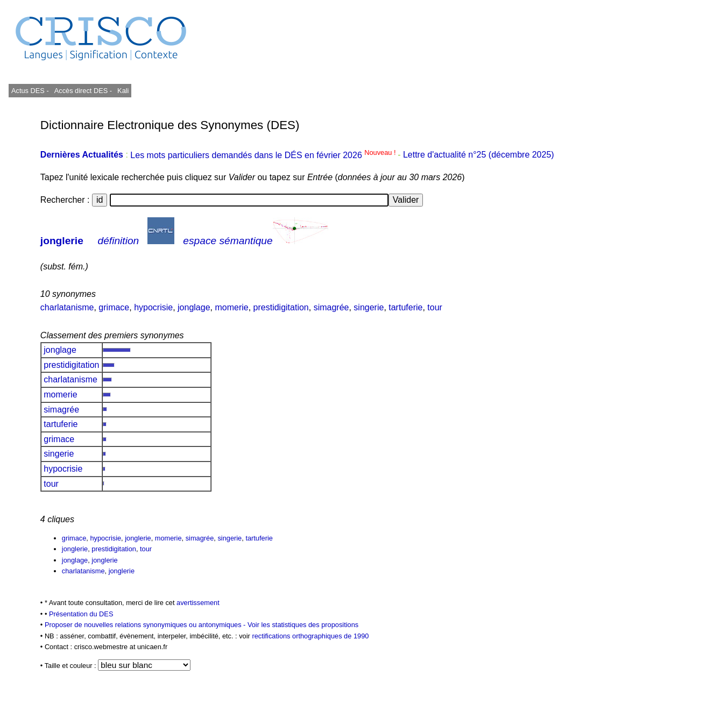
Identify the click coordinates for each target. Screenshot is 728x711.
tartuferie (405, 307)
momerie (231, 307)
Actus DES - (30, 91)
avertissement (198, 603)
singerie (369, 307)
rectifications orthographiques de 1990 (310, 636)
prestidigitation (281, 307)
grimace (114, 307)
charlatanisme (67, 307)
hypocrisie (153, 307)
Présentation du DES (81, 614)
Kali (123, 91)
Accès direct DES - (83, 91)
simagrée (331, 307)
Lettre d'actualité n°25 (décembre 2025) (479, 155)
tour (435, 307)
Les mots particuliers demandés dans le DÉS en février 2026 (264, 155)
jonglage (194, 307)
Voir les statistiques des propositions (303, 625)
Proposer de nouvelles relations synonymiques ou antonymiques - (146, 625)
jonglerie (62, 241)
